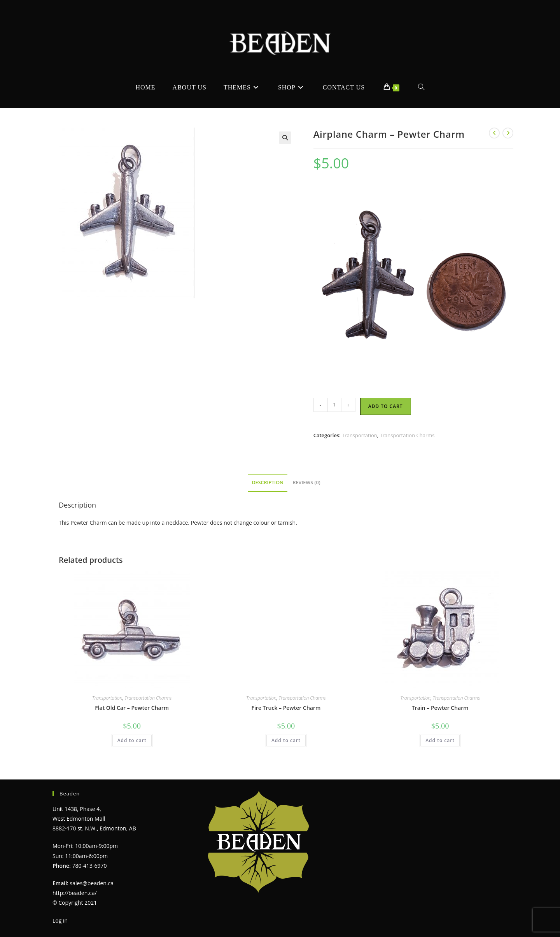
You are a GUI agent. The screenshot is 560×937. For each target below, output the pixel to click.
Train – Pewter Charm (440, 708)
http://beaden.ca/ (75, 893)
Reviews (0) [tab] (307, 483)
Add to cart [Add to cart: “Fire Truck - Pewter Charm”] (286, 740)
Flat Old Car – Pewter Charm (132, 708)
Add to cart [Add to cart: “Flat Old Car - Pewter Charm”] (132, 740)
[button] (285, 138)
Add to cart (386, 406)
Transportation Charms (407, 435)
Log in (60, 920)
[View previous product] (494, 133)
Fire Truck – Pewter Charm (286, 708)
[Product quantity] (334, 405)
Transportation (360, 435)
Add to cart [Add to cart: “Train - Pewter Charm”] (440, 740)
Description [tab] (268, 483)
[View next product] (508, 133)
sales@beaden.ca (92, 883)
